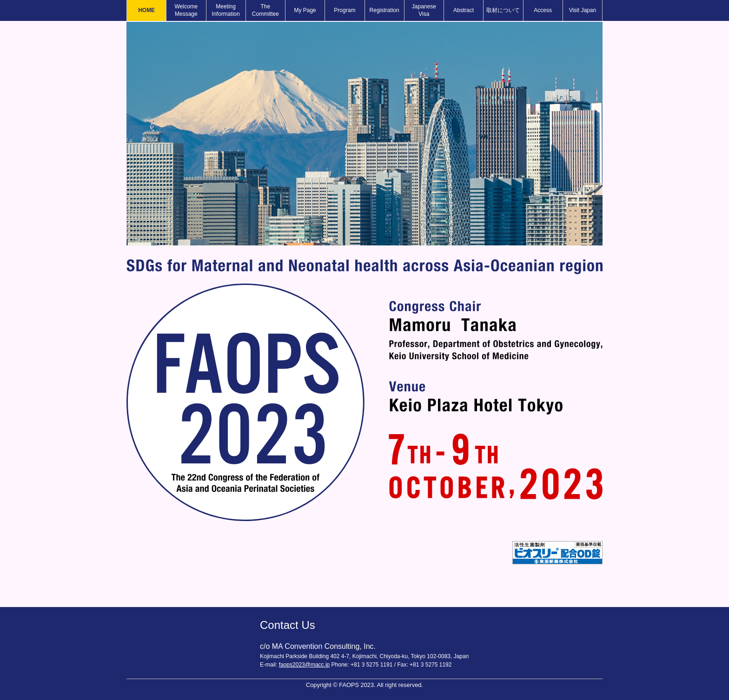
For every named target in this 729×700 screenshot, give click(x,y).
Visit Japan (583, 10)
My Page (305, 10)
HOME (146, 10)
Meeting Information (226, 10)
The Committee (265, 10)
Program (345, 10)
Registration (384, 10)
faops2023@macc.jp (305, 665)
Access (543, 10)
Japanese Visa (424, 10)
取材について (503, 10)
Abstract (464, 10)
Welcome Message (186, 10)
